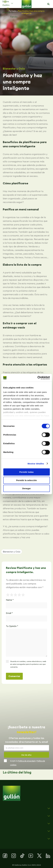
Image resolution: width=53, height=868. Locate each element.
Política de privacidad (26, 761)
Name (10, 600)
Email (9, 613)
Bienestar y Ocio (14, 69)
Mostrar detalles (36, 463)
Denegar (26, 488)
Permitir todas (26, 472)
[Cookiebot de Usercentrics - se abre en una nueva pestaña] (38, 378)
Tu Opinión (12, 626)
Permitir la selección (27, 480)
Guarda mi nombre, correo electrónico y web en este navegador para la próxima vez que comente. (28, 664)
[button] (48, 4)
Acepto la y (27, 763)
